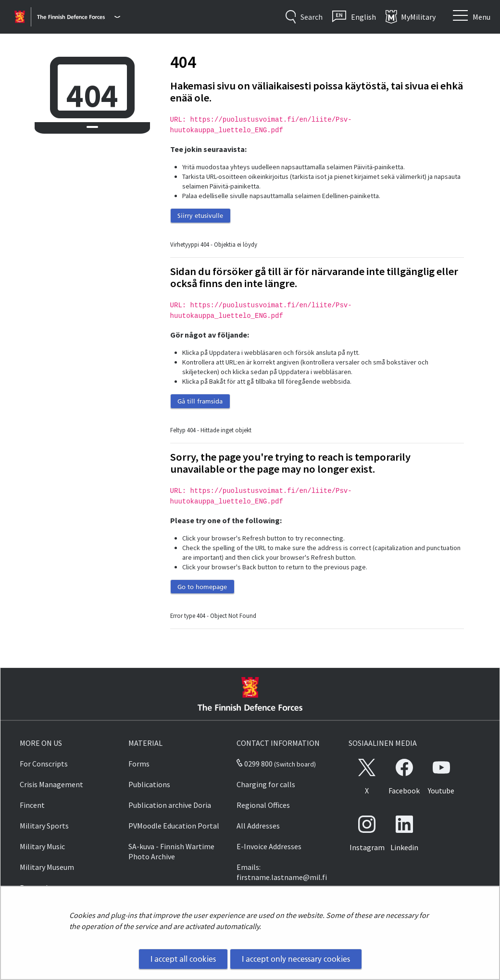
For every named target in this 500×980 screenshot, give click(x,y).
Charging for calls (266, 784)
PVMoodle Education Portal (174, 826)
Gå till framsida (200, 401)
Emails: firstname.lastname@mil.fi (282, 872)
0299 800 (254, 764)
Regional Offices (263, 805)
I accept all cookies (183, 959)
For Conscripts (44, 764)
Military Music (42, 846)
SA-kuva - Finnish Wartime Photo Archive (171, 851)
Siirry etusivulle (200, 215)
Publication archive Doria (170, 805)
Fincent (32, 805)
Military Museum (47, 867)
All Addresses (258, 826)
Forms (139, 764)
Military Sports (44, 826)
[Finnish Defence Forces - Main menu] (79, 17)
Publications (149, 784)
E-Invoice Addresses (269, 846)
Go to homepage (202, 587)
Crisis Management (51, 784)
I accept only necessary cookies (296, 959)
